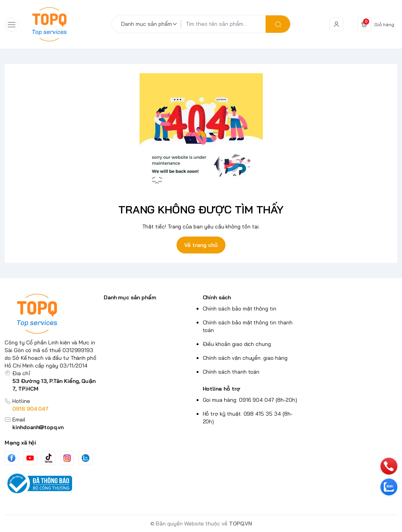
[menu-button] (12, 25)
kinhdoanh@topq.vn (38, 427)
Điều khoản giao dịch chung (237, 344)
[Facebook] (12, 458)
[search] (278, 24)
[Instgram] (67, 458)
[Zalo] (86, 458)
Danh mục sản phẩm (130, 297)
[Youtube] (30, 458)
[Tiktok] (49, 458)
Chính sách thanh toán (231, 372)
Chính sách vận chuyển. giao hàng (245, 358)
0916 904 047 (30, 409)
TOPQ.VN (241, 524)
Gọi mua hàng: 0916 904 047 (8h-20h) (250, 400)
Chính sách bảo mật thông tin (240, 309)
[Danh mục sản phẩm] (150, 24)
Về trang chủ (201, 245)
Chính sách (217, 297)
